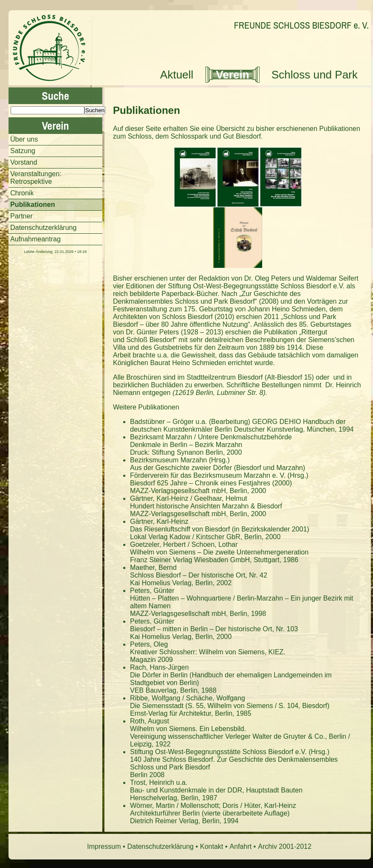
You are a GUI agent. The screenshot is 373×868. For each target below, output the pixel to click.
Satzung (23, 151)
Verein (233, 75)
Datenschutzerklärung (43, 228)
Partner (21, 216)
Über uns (24, 139)
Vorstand (24, 162)
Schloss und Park (315, 75)
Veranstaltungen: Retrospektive (36, 178)
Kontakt (211, 846)
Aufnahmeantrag (35, 239)
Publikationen (146, 110)
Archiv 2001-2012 (285, 846)
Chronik (22, 193)
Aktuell (177, 75)
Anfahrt (241, 846)
